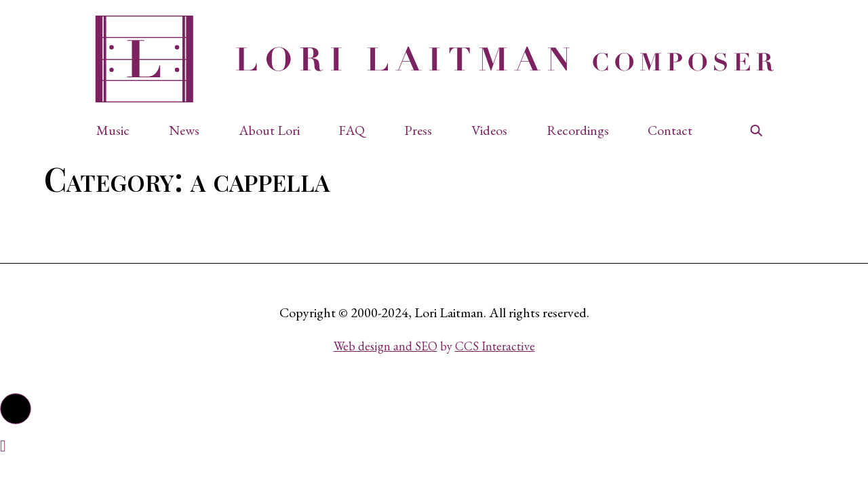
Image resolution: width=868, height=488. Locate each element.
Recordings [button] (578, 130)
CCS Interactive (495, 346)
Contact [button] (670, 130)
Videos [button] (489, 130)
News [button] (184, 130)
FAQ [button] (352, 130)
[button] (120, 130)
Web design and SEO (386, 346)
